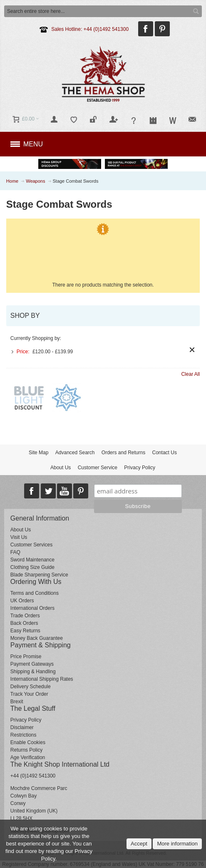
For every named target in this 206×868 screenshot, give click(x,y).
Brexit (17, 702)
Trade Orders (25, 616)
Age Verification (28, 757)
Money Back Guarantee (37, 638)
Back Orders (24, 623)
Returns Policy (26, 750)
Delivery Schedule (31, 687)
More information (177, 844)
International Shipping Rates (42, 679)
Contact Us (165, 453)
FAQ (15, 552)
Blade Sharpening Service (39, 575)
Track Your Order (29, 694)
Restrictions (24, 735)
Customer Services (31, 545)
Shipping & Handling (33, 672)
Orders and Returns (123, 453)
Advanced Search (75, 453)
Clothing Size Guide (32, 567)
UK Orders (22, 601)
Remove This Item (192, 350)
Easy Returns (25, 631)
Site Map (38, 453)
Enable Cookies (28, 742)
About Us (61, 468)
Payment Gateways (32, 664)
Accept (139, 844)
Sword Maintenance (32, 560)
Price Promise (26, 657)
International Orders (32, 608)
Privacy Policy (140, 468)
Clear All (190, 374)
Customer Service (98, 468)
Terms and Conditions (35, 593)
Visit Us (19, 537)
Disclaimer (22, 727)
